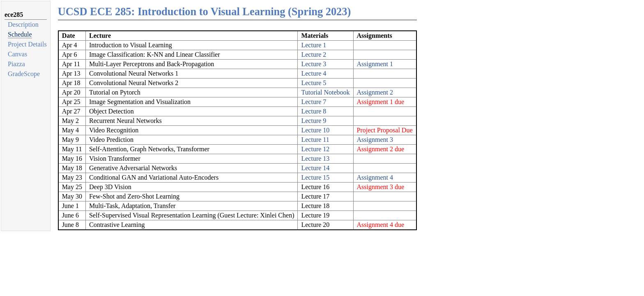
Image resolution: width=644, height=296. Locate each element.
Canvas (17, 54)
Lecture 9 (314, 121)
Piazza (16, 64)
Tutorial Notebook (325, 92)
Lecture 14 (315, 168)
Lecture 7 (314, 102)
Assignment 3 (375, 140)
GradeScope (24, 74)
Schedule (20, 34)
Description (23, 24)
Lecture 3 (314, 64)
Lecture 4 (314, 73)
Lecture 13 (315, 158)
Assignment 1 (375, 64)
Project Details (27, 44)
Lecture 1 (314, 45)
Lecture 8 (314, 111)
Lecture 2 (314, 54)
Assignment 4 (375, 177)
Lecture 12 (315, 149)
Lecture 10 (315, 130)
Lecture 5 (314, 83)
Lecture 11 (315, 140)
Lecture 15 (315, 177)
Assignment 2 (375, 92)
